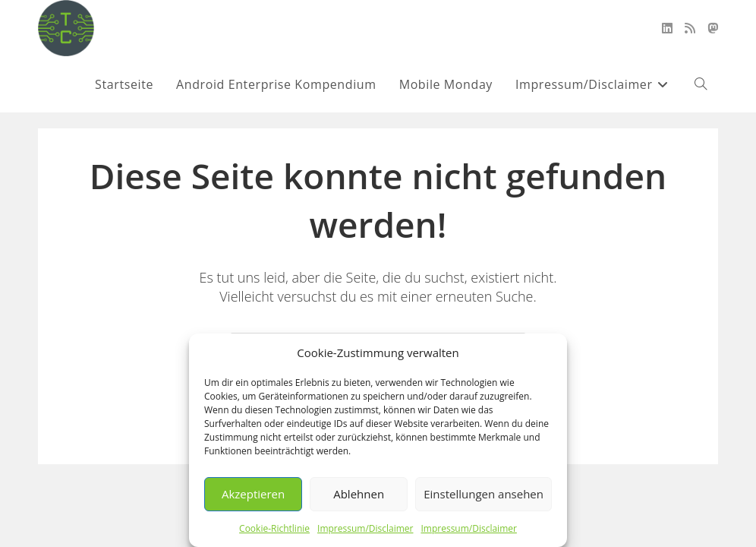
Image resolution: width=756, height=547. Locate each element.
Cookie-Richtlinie (274, 528)
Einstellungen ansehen (484, 494)
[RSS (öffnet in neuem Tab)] (690, 28)
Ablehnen (359, 494)
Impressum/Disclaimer (365, 528)
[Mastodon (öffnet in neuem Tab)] (713, 28)
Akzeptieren (253, 494)
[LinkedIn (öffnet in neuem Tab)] (667, 28)
